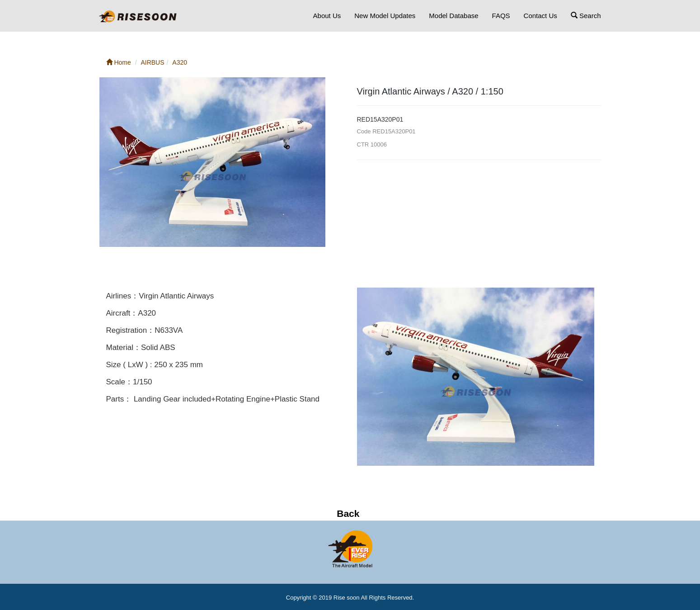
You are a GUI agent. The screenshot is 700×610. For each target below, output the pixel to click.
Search (586, 16)
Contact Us (540, 16)
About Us (327, 16)
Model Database (453, 16)
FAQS (501, 16)
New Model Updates (385, 16)
